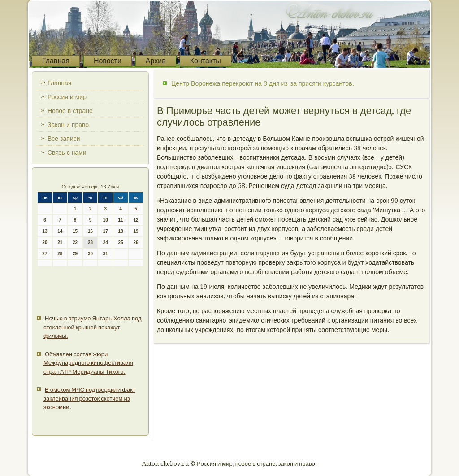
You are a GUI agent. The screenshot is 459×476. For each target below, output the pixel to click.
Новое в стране (70, 111)
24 (106, 242)
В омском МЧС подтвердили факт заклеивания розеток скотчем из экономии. (89, 398)
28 (60, 254)
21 (60, 242)
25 (121, 242)
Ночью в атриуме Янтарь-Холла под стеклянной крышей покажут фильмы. (93, 327)
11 (121, 220)
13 (45, 231)
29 (75, 254)
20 (45, 242)
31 (106, 254)
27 (45, 254)
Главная (56, 61)
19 (136, 231)
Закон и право (68, 125)
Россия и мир (67, 97)
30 (90, 254)
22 (75, 242)
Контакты (206, 61)
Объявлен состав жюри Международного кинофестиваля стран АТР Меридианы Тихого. (88, 363)
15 (75, 231)
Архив (156, 61)
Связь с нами (67, 153)
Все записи (64, 139)
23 (90, 242)
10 (106, 220)
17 (106, 231)
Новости (108, 61)
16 (90, 231)
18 (121, 231)
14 (60, 231)
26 (136, 242)
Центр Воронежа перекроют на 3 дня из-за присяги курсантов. (263, 83)
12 (136, 220)
